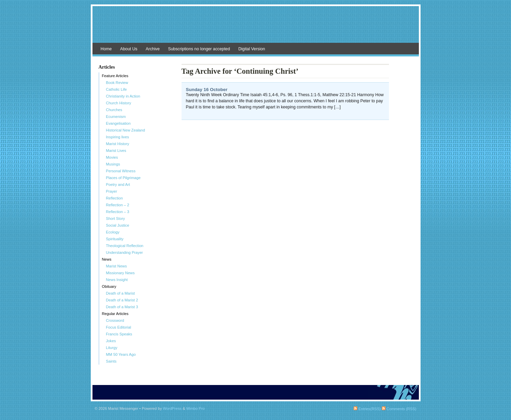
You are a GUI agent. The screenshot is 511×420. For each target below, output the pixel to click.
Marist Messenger (256, 28)
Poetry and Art (118, 185)
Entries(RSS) (367, 409)
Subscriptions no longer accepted (199, 49)
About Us (129, 49)
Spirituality (115, 239)
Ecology (113, 232)
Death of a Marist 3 (122, 307)
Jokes (111, 341)
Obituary (109, 286)
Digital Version (252, 49)
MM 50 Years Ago (121, 354)
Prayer (112, 191)
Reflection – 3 (118, 212)
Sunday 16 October (207, 90)
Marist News (117, 266)
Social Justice (118, 225)
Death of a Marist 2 (122, 300)
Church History (119, 103)
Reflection (115, 198)
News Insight (117, 280)
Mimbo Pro (195, 408)
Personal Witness (121, 171)
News (107, 259)
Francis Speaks (119, 334)
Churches (114, 110)
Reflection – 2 (118, 205)
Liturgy (112, 348)
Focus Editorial (119, 327)
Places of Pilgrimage (123, 178)
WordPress (172, 408)
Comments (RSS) (399, 409)
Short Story (116, 218)
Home (106, 49)
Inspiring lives (118, 137)
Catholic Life (117, 89)
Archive (153, 49)
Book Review (117, 83)
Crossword (115, 320)
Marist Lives (116, 151)
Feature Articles (115, 76)
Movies (112, 157)
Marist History (118, 144)
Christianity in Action (123, 96)
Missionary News (121, 273)
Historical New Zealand (126, 130)
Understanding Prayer (125, 252)
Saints (111, 361)
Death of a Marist (121, 293)
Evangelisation (118, 123)
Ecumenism (116, 117)
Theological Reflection (125, 246)
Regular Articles (115, 314)
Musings (113, 164)
